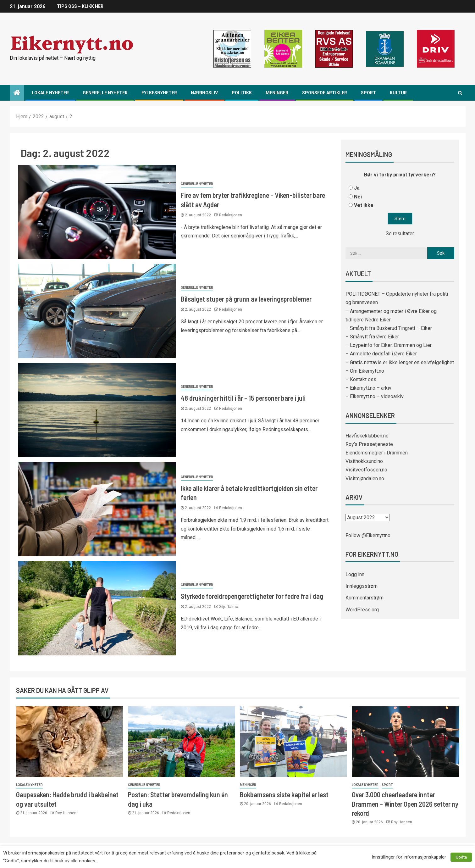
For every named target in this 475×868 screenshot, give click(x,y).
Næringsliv (204, 93)
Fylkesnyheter (159, 93)
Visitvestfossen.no (366, 470)
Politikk (242, 93)
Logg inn (355, 574)
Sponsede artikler (325, 93)
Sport (368, 93)
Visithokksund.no (364, 461)
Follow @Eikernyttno (368, 535)
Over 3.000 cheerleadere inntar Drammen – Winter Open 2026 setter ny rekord (405, 804)
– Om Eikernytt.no (365, 371)
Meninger (277, 93)
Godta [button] (461, 857)
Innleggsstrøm (362, 586)
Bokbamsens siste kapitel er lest (284, 794)
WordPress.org (362, 610)
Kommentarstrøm (365, 598)
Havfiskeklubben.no (367, 436)
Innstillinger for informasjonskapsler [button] (409, 857)
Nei (358, 197)
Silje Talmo (229, 607)
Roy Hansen (66, 813)
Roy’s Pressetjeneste (369, 444)
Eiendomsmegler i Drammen (377, 453)
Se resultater (400, 234)
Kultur (398, 93)
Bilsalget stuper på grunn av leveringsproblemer (246, 299)
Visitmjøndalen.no (365, 479)
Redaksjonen (231, 215)
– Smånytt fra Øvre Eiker (372, 337)
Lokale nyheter (50, 93)
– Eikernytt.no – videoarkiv (375, 396)
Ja (357, 188)
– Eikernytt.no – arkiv (368, 388)
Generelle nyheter (105, 93)
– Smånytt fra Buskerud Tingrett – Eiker (389, 328)
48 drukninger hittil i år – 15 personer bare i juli (243, 398)
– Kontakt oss (361, 379)
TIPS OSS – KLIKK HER (80, 6)
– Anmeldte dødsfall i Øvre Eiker (381, 354)
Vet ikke (364, 205)
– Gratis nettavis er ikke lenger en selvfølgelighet (400, 362)
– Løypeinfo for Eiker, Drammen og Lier (389, 345)
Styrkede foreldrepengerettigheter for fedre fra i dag (252, 596)
